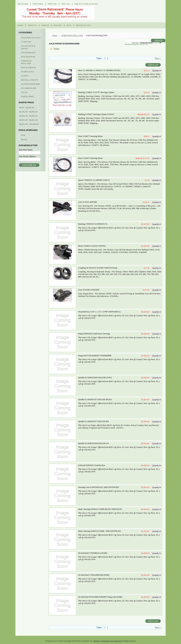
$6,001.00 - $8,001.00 (28, 120)
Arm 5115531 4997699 (87, 202)
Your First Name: (26, 150)
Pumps (56, 49)
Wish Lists (52, 4)
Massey (24, 139)
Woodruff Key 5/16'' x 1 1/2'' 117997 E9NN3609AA (99, 312)
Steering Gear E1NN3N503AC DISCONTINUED (98, 487)
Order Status (38, 4)
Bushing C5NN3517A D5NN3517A (93, 224)
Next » (158, 58)
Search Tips (144, 44)
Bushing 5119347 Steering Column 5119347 (96, 114)
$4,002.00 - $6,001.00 (28, 116)
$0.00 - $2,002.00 (27, 108)
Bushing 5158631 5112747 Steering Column (96, 92)
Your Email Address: (27, 156)
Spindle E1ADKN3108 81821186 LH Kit (95, 378)
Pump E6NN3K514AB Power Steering (94, 334)
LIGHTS (25, 76)
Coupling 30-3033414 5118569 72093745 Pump (98, 268)
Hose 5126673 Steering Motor (90, 158)
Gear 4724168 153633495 (89, 290)
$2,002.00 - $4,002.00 (28, 112)
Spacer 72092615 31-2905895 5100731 (94, 180)
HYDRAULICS (30, 72)
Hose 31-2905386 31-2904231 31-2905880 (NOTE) (99, 70)
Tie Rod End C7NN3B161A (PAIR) (93, 553)
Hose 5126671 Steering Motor (90, 136)
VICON (30, 92)
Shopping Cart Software (111, 641)
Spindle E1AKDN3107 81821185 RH (93, 421)
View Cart (65, 4)
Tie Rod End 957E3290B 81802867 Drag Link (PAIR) (100, 597)
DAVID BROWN (30, 53)
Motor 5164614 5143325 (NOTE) (92, 246)
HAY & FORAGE (30, 68)
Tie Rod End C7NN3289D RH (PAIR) (94, 575)
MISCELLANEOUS (30, 80)
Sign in (77, 4)
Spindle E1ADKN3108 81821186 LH (93, 443)
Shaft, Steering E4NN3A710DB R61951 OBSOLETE (100, 509)
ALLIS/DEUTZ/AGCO (30, 38)
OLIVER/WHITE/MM (30, 84)
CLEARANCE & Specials (28, 47)
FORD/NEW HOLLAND (30, 62)
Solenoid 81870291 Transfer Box (92, 465)
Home (55, 35)
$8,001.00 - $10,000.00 (29, 124)
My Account (23, 4)
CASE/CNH (30, 42)
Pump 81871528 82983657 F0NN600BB (95, 356)
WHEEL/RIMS (27, 96)
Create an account (90, 4)
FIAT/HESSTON (30, 57)
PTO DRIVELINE (30, 88)
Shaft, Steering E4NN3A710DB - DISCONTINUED (99, 531)
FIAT (23, 135)
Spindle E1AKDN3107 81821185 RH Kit (95, 399)
